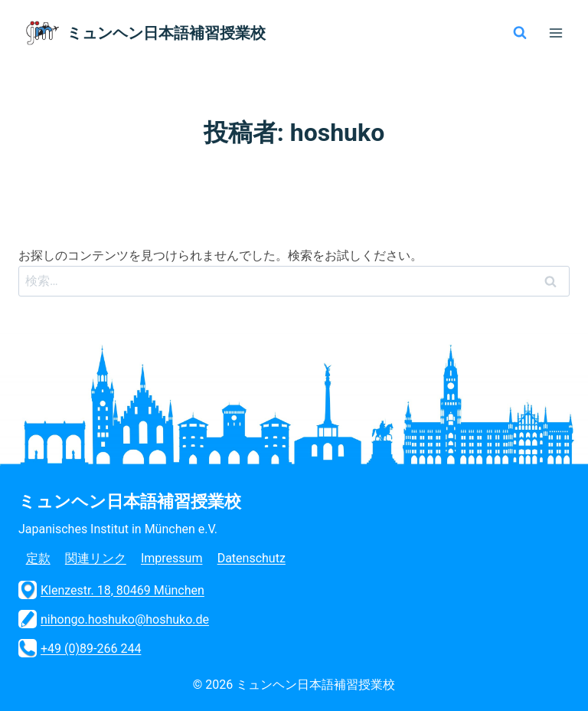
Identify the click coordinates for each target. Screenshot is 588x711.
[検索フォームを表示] (520, 33)
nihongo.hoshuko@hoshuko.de (114, 619)
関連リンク (96, 558)
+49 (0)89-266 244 (80, 648)
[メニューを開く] (555, 33)
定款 (38, 558)
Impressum (172, 558)
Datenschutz (252, 558)
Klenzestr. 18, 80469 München (111, 590)
